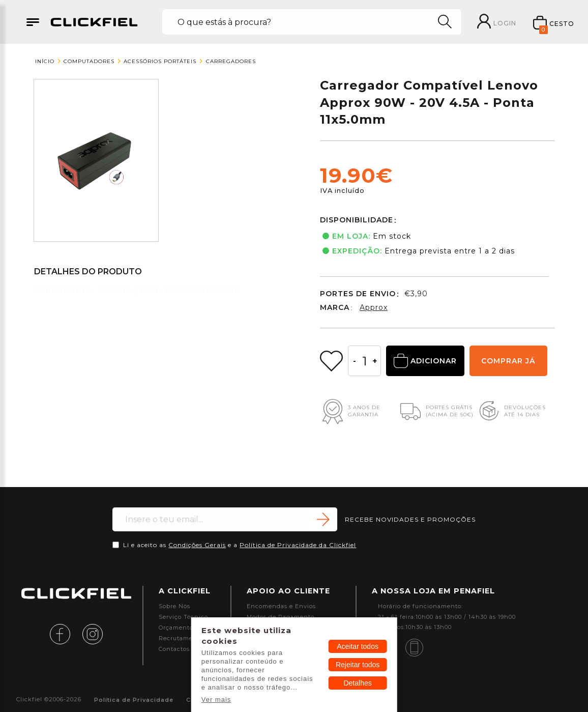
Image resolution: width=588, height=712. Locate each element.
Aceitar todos (358, 646)
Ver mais (216, 700)
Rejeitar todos (358, 665)
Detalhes (357, 683)
